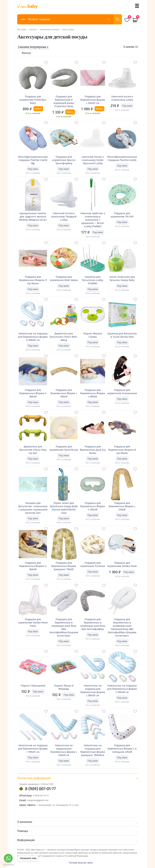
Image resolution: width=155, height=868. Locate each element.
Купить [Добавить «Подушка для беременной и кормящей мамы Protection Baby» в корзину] (70, 112)
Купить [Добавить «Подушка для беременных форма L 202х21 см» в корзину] (99, 109)
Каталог (33, 30)
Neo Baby (22, 30)
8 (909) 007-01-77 (40, 789)
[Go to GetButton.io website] (8, 865)
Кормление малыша (50, 30)
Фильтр (26, 53)
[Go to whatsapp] (8, 858)
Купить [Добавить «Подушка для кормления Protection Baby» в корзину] (38, 109)
